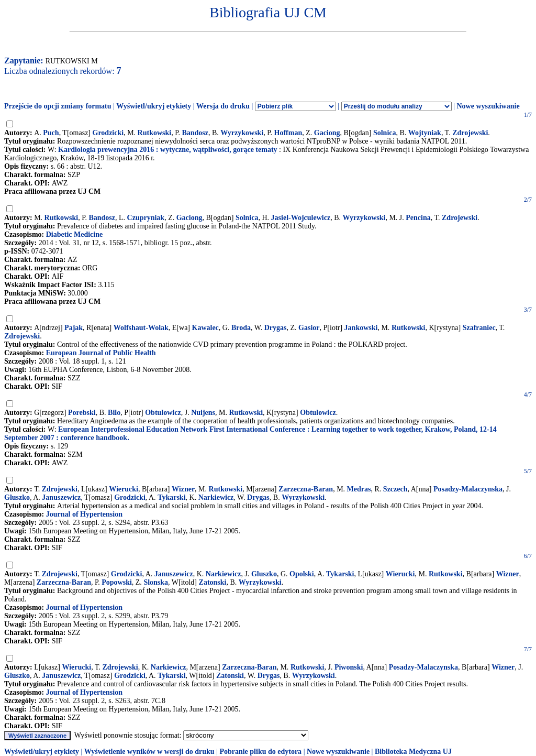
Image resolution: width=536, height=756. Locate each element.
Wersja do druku (223, 106)
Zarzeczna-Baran (306, 489)
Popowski (117, 582)
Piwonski (349, 667)
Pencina (418, 218)
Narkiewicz (216, 497)
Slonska (156, 582)
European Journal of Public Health (101, 353)
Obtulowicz (163, 413)
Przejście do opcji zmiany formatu (58, 106)
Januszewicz (61, 497)
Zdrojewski (470, 133)
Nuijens (203, 413)
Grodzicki (108, 133)
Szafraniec (479, 328)
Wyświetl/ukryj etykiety (154, 106)
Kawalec (205, 328)
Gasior (309, 328)
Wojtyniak (425, 133)
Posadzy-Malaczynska (468, 489)
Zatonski (213, 582)
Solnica (385, 133)
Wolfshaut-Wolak (141, 328)
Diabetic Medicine (74, 234)
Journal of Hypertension (84, 514)
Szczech (395, 489)
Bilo (114, 413)
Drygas (276, 328)
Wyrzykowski (242, 133)
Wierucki (124, 489)
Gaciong (327, 133)
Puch (51, 133)
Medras (359, 489)
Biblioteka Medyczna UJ (413, 752)
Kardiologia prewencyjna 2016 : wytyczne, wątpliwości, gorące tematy (168, 150)
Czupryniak (146, 218)
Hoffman (288, 133)
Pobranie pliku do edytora (260, 752)
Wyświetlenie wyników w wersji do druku (149, 752)
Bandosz (195, 133)
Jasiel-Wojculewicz (301, 218)
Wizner (183, 489)
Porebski (82, 413)
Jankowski (361, 328)
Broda (241, 328)
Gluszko (17, 497)
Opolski (302, 574)
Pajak (74, 328)
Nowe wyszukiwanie (488, 106)
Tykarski (171, 497)
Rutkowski (155, 133)
